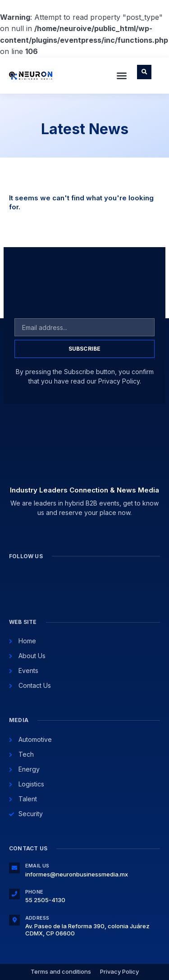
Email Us (37, 866)
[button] (122, 76)
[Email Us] (14, 868)
